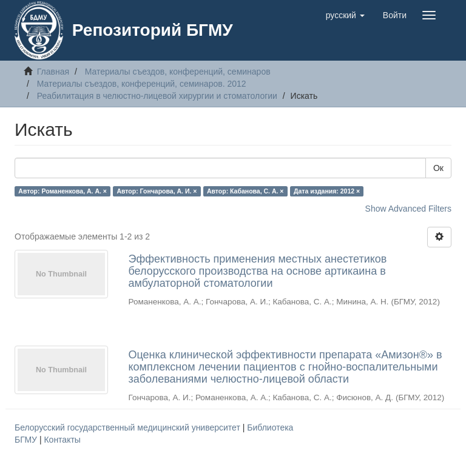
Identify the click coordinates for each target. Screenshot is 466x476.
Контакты (62, 440)
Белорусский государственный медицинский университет (129, 427)
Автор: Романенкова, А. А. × (62, 191)
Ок (438, 168)
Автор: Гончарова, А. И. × (157, 191)
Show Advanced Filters (408, 209)
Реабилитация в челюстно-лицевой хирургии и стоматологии (157, 96)
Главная (53, 72)
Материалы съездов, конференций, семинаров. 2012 (142, 84)
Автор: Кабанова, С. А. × (245, 191)
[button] (345, 15)
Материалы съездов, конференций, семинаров (178, 72)
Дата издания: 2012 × (327, 191)
